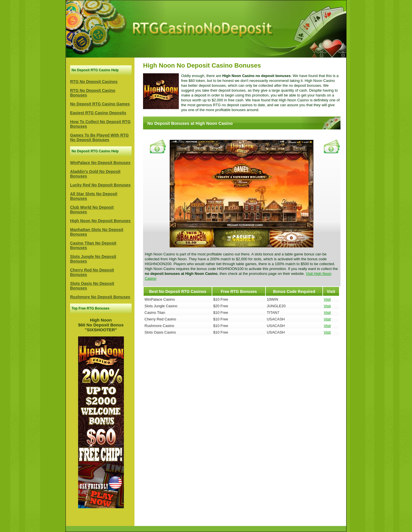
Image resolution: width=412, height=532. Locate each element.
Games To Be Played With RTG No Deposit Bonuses (99, 137)
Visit (327, 299)
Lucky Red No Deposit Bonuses (100, 185)
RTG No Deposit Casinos (94, 82)
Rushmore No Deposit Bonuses (100, 297)
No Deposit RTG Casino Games (100, 104)
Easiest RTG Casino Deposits (98, 113)
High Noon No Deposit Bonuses (100, 221)
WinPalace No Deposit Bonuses (100, 163)
